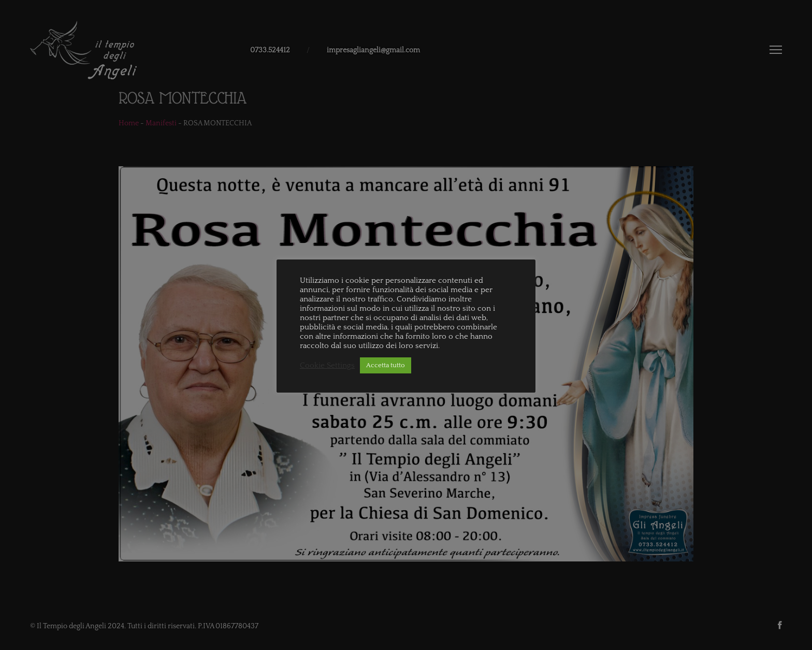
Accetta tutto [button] (386, 365)
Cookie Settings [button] (327, 366)
